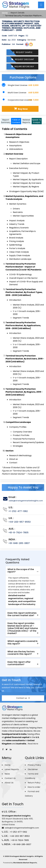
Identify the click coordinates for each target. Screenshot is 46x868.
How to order (34, 787)
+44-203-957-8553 (19, 522)
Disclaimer (33, 769)
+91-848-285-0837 (19, 543)
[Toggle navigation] (41, 5)
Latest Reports (12, 769)
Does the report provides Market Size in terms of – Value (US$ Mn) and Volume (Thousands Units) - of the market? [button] (23, 628)
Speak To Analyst (37, 121)
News (7, 774)
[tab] (23, 571)
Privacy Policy (34, 765)
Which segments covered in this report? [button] (23, 642)
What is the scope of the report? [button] (21, 571)
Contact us (23, 698)
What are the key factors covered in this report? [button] (21, 653)
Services (32, 40)
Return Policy (34, 783)
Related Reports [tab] (26, 121)
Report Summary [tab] (6, 121)
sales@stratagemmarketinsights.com (26, 501)
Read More (33, 744)
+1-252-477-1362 (18, 511)
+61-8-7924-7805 (18, 532)
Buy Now (21, 109)
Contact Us (10, 778)
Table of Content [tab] (16, 121)
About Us (9, 783)
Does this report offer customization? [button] (19, 663)
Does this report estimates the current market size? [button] (22, 614)
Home (5, 13)
